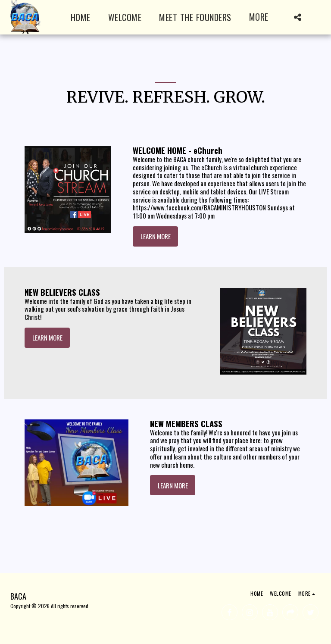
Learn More (156, 236)
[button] (297, 17)
